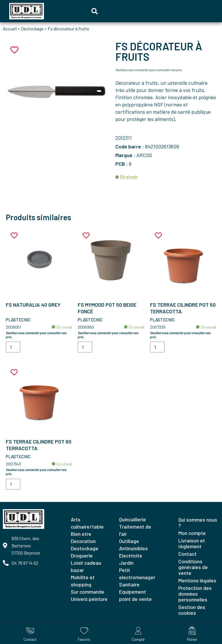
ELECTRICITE (131, 555)
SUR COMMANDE (88, 592)
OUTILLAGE (129, 541)
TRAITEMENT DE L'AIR (135, 530)
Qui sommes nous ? (198, 522)
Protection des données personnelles (195, 594)
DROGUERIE (82, 555)
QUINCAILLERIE (133, 519)
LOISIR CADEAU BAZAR (86, 566)
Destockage (32, 29)
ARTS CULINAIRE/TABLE (87, 523)
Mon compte (192, 533)
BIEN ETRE (81, 534)
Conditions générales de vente (193, 567)
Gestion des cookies (192, 610)
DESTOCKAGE (85, 548)
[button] (95, 11)
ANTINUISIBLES (133, 548)
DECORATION (83, 541)
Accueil (10, 29)
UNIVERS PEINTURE (89, 599)
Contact (187, 554)
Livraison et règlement (192, 543)
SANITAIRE (129, 584)
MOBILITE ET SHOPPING (83, 581)
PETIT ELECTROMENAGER (137, 574)
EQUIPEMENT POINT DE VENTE (135, 595)
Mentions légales (197, 580)
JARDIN (126, 563)
